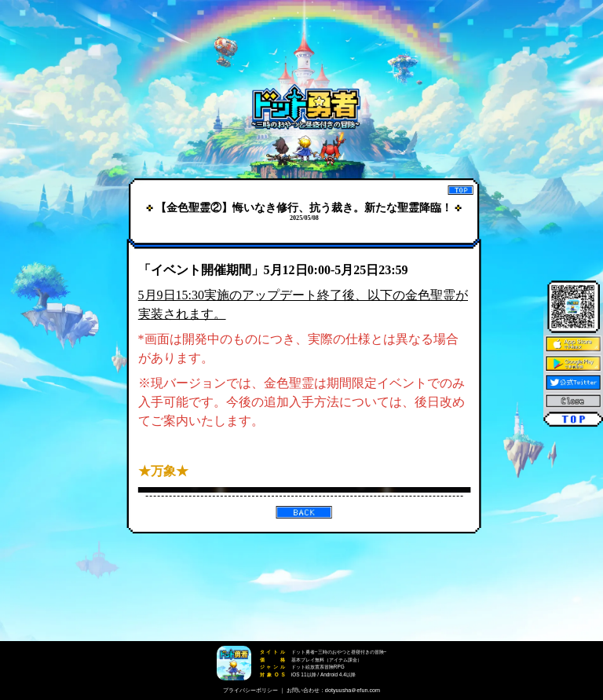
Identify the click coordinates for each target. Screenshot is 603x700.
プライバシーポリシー (250, 690)
